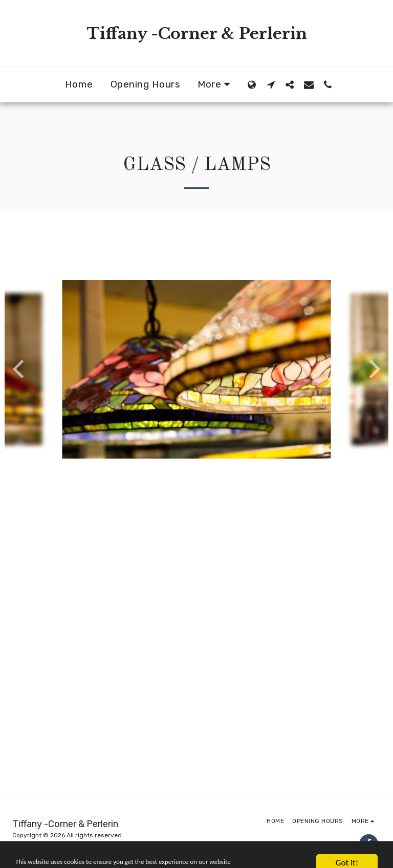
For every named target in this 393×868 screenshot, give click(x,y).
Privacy (23, 847)
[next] (373, 369)
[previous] (20, 369)
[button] (271, 84)
